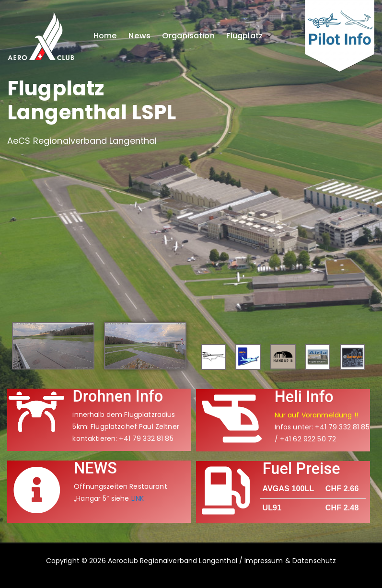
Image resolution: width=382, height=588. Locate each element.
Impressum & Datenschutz (290, 561)
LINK (138, 498)
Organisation (188, 36)
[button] (267, 36)
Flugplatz (249, 36)
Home (105, 36)
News (139, 36)
